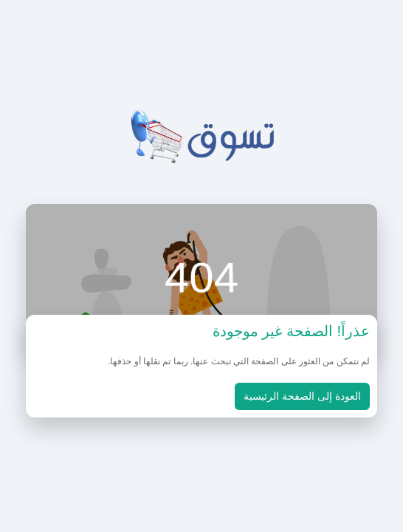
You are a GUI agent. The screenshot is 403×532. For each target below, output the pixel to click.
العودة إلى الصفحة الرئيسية (302, 396)
